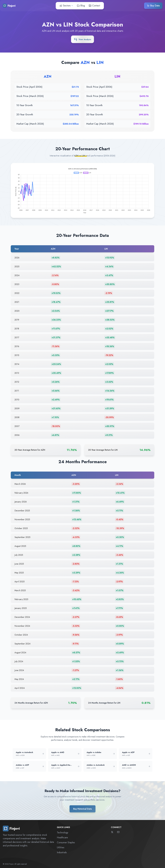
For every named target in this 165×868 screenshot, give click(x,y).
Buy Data (153, 6)
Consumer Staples (66, 843)
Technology (63, 833)
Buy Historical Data (82, 809)
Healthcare (62, 838)
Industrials (62, 852)
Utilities (61, 847)
